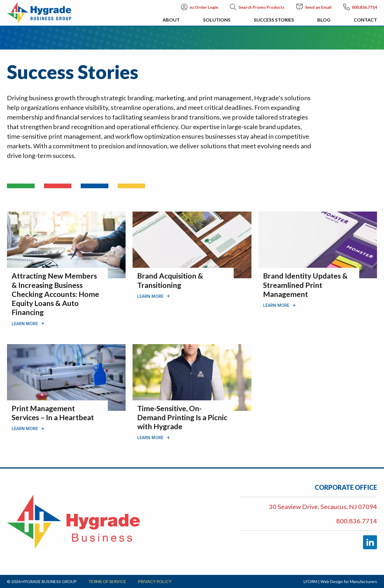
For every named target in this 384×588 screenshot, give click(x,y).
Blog (324, 20)
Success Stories (274, 20)
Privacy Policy (155, 581)
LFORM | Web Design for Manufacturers (340, 581)
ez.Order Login (200, 7)
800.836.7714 (360, 7)
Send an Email (314, 7)
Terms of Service (107, 581)
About (171, 20)
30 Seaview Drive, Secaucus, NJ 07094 (323, 507)
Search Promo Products (257, 7)
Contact (365, 20)
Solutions (217, 20)
